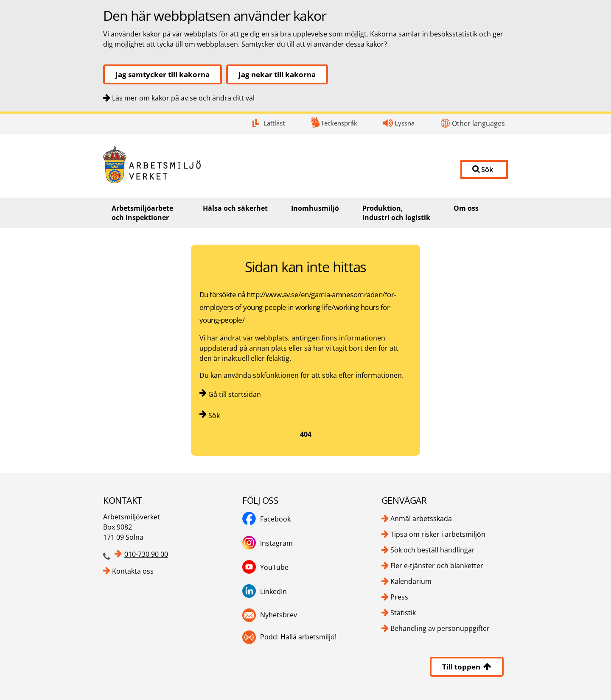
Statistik (403, 613)
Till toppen (467, 667)
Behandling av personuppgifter (440, 628)
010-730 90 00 (146, 554)
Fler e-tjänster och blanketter (437, 566)
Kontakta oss (133, 571)
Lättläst (274, 123)
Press (399, 597)
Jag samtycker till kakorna (163, 74)
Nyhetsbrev (279, 615)
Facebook (275, 519)
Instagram (276, 543)
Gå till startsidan (235, 394)
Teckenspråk (339, 123)
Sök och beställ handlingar (433, 550)
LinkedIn (273, 591)
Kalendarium (411, 581)
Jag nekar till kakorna (277, 74)
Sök (214, 416)
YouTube (274, 567)
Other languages (478, 123)
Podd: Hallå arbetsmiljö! (298, 637)
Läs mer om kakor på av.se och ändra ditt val (183, 98)
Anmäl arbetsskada (421, 519)
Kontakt (0, 114)
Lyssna (405, 123)
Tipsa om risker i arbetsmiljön (438, 534)
